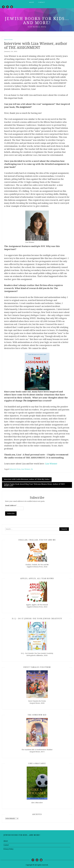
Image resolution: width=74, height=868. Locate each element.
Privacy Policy (8, 849)
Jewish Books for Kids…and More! (37, 21)
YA (32, 469)
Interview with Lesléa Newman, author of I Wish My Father (27, 479)
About (32, 2)
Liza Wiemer (51, 464)
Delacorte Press (15, 469)
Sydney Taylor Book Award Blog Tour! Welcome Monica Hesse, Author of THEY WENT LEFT (34, 485)
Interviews (8, 40)
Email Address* (14, 507)
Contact (42, 2)
